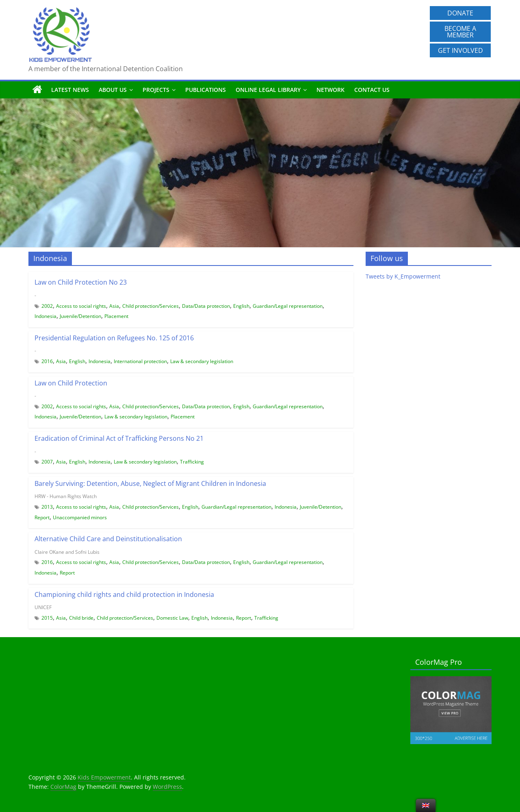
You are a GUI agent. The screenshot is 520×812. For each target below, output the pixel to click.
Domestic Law (172, 618)
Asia (114, 306)
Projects (156, 90)
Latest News (70, 90)
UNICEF (43, 607)
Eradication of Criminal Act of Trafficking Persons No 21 (119, 438)
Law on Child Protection (71, 383)
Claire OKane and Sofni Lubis (67, 552)
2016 (47, 361)
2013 (47, 507)
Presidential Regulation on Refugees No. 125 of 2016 (114, 338)
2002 (47, 306)
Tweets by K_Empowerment (403, 276)
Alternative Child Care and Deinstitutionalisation (108, 539)
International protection (140, 361)
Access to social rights (81, 306)
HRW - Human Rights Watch (66, 496)
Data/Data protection (206, 306)
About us (113, 90)
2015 (47, 618)
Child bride (81, 618)
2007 (47, 462)
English (241, 306)
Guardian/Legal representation (288, 306)
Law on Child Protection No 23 (81, 282)
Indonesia (45, 316)
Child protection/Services (151, 306)
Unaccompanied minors (80, 517)
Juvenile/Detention (80, 316)
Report (42, 517)
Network (330, 90)
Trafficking (192, 462)
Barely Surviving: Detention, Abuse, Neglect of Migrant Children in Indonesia (150, 483)
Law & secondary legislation (202, 361)
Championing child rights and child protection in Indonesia (124, 594)
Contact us (372, 90)
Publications (206, 90)
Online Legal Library (268, 90)
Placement (116, 316)
